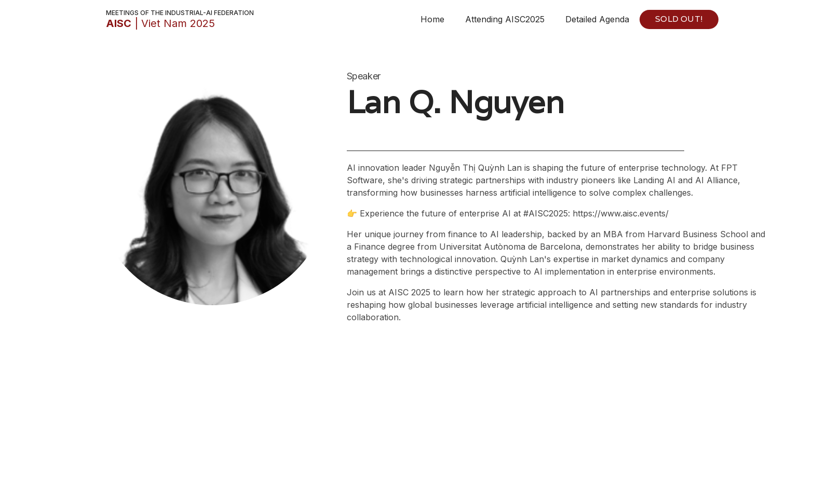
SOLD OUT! (679, 19)
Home (432, 19)
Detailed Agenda (597, 19)
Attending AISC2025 (505, 19)
